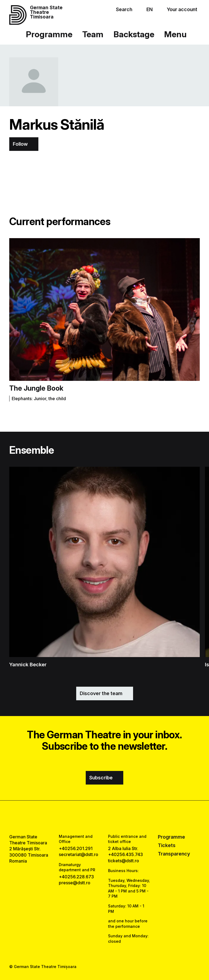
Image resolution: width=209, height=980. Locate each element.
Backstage (134, 34)
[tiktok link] (119, 817)
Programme (49, 34)
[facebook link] (90, 817)
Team (93, 34)
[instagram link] (104, 817)
